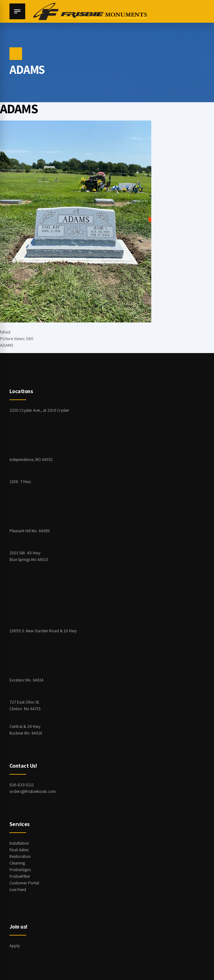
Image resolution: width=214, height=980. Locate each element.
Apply (15, 946)
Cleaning (17, 863)
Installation (19, 843)
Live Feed (18, 889)
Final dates (19, 850)
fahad (5, 332)
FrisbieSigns (20, 870)
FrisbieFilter (20, 876)
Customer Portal (24, 883)
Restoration (20, 856)
